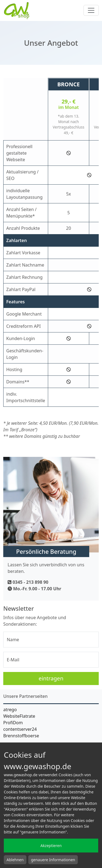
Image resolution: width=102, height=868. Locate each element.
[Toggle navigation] (91, 10)
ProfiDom (13, 723)
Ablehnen (15, 860)
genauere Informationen (53, 860)
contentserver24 (20, 729)
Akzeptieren (51, 846)
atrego (10, 710)
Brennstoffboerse (21, 736)
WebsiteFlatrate (19, 716)
